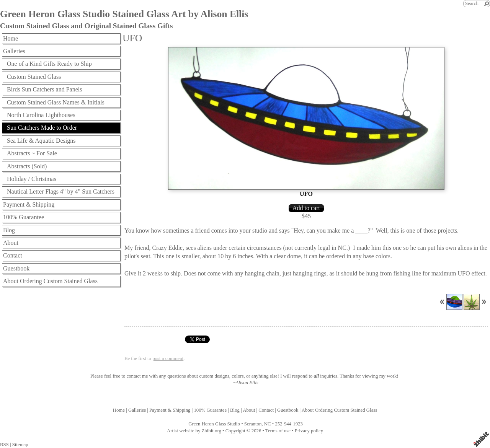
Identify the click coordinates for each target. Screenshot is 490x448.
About (11, 243)
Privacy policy (309, 431)
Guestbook (16, 268)
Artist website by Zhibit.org (194, 431)
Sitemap (20, 445)
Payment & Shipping (29, 204)
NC (268, 424)
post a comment (168, 358)
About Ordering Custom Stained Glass (50, 281)
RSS (4, 445)
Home (11, 38)
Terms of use (278, 431)
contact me (137, 376)
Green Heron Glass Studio (214, 424)
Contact (13, 255)
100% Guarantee (24, 217)
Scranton (253, 424)
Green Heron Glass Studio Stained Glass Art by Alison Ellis (124, 14)
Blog (9, 230)
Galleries (14, 51)
